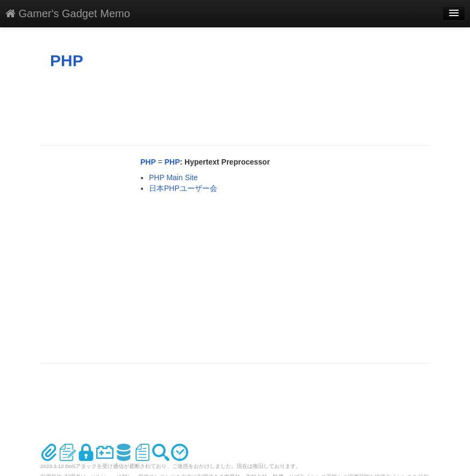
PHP (67, 61)
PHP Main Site (173, 177)
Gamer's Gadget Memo (68, 13)
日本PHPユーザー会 (183, 188)
